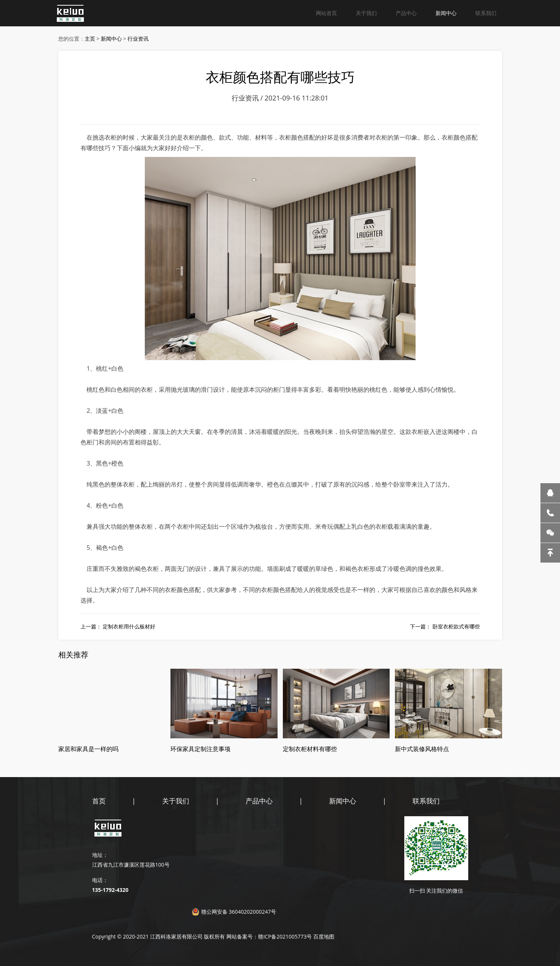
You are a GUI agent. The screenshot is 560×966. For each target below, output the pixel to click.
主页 (90, 39)
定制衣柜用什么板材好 (129, 626)
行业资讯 (138, 39)
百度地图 (324, 936)
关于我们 (366, 13)
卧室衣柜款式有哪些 (456, 626)
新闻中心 (446, 13)
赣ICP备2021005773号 (285, 936)
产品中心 (406, 13)
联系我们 (486, 13)
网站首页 (326, 13)
